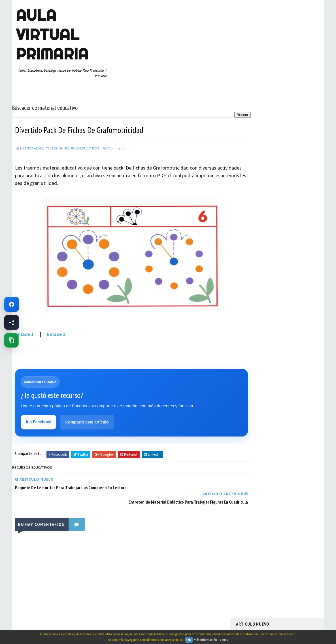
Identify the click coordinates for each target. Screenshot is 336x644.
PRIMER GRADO (250, 298)
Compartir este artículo (87, 420)
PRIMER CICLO (291, 288)
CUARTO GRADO (292, 249)
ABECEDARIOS (249, 239)
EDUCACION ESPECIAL (255, 269)
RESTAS (287, 308)
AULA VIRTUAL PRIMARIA (51, 35)
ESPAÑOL (284, 269)
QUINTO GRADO (279, 298)
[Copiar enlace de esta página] (11, 340)
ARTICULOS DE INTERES (256, 249)
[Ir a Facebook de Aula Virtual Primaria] (12, 304)
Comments (116, 146)
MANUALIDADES (250, 279)
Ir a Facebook (39, 420)
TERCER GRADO (250, 338)
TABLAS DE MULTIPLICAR (257, 328)
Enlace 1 (25, 332)
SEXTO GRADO (281, 318)
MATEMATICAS (295, 279)
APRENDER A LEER (279, 239)
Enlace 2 (56, 332)
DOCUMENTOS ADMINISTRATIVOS (264, 259)
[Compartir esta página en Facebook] (12, 322)
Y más (223, 640)
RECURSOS (306, 298)
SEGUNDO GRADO (251, 318)
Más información (205, 640)
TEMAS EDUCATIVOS (296, 328)
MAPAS (273, 279)
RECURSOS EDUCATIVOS (82, 146)
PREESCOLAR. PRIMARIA (256, 288)
